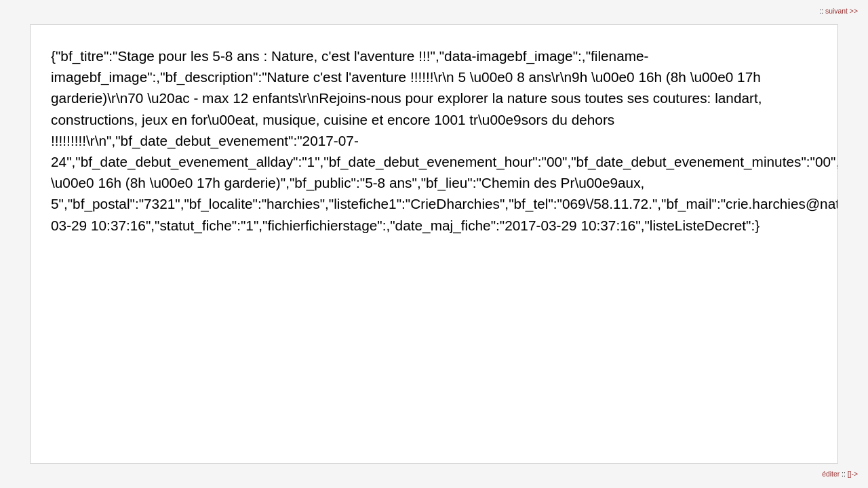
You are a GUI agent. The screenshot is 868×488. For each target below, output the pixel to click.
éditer (832, 474)
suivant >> (842, 11)
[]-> (853, 474)
